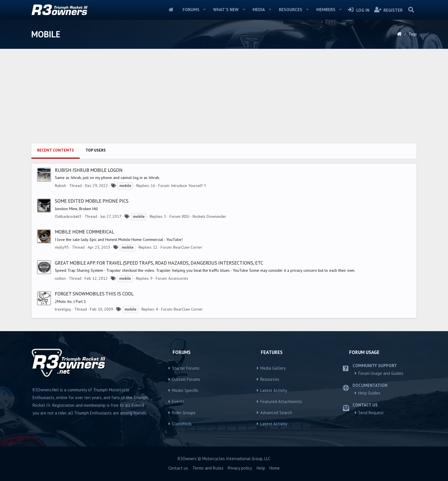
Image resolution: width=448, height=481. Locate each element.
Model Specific (185, 390)
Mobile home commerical (85, 232)
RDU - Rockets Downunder (204, 216)
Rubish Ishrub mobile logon (89, 170)
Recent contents (56, 150)
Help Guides (369, 393)
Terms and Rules (208, 468)
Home (171, 10)
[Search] (411, 10)
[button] (204, 10)
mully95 (62, 247)
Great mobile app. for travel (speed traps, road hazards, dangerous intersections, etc (159, 263)
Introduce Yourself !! (188, 186)
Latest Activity (274, 390)
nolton (60, 278)
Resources (291, 10)
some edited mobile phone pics (92, 201)
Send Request (371, 413)
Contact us (178, 468)
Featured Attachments (281, 401)
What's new (226, 10)
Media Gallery (273, 368)
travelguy (63, 309)
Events (178, 401)
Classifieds (182, 424)
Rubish (60, 186)
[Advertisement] (224, 100)
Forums (191, 10)
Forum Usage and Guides (381, 373)
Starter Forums (186, 368)
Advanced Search (276, 413)
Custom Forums (186, 379)
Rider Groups (184, 413)
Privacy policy (240, 468)
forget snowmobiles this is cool (94, 294)
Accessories (178, 278)
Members (326, 10)
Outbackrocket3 (68, 216)
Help (261, 468)
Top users (96, 150)
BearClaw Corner (188, 247)
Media (259, 10)
